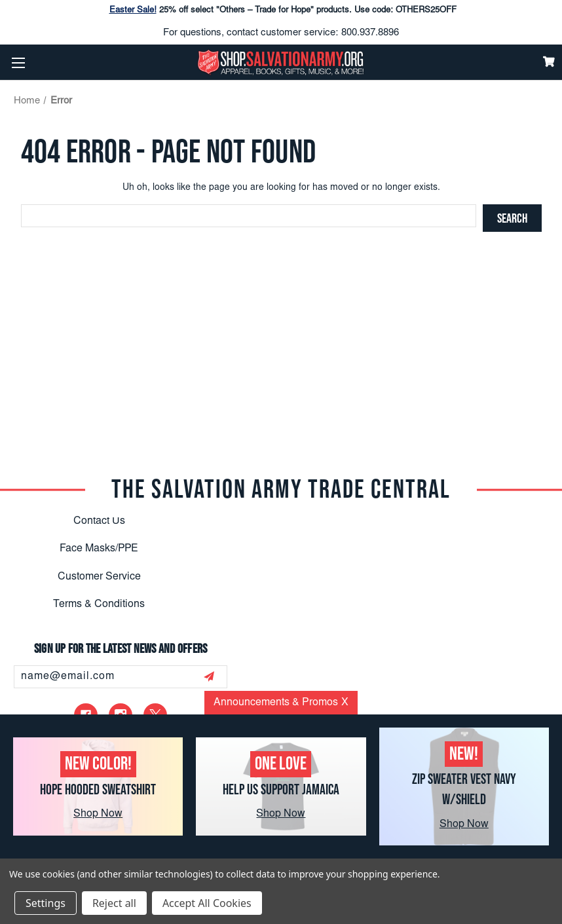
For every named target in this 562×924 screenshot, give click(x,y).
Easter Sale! (133, 11)
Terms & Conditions (99, 604)
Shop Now (98, 814)
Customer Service (99, 577)
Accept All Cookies (207, 903)
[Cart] (549, 62)
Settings (46, 903)
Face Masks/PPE (99, 549)
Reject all (114, 903)
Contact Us (99, 521)
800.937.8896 (370, 33)
